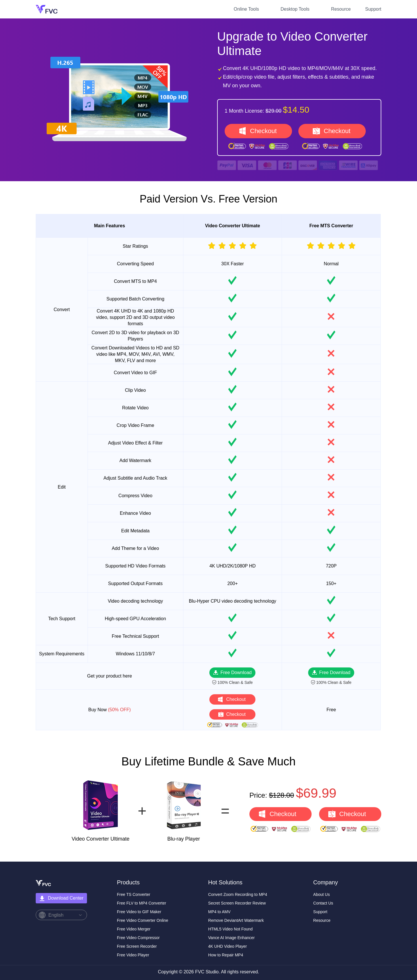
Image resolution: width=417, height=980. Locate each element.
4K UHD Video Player (228, 946)
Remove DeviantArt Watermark (236, 920)
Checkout (263, 131)
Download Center (61, 898)
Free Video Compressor (138, 938)
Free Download (236, 672)
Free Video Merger (134, 929)
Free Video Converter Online (143, 920)
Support (373, 9)
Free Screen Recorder (137, 946)
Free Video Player (133, 955)
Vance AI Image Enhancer (232, 938)
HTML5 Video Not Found (231, 929)
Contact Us (323, 903)
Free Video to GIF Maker (139, 912)
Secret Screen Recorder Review (237, 903)
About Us (322, 894)
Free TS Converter (134, 894)
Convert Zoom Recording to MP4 (238, 894)
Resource (341, 9)
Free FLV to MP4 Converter (142, 903)
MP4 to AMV (219, 912)
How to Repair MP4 (226, 955)
